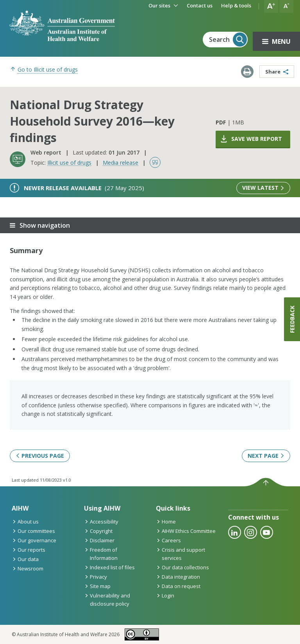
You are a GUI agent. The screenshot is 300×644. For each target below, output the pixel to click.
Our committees (33, 531)
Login (165, 595)
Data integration (178, 577)
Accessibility (101, 522)
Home (166, 522)
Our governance (34, 540)
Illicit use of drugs (69, 163)
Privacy (96, 577)
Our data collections (182, 567)
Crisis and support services (180, 554)
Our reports (29, 550)
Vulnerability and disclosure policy (107, 600)
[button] (271, 6)
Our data (25, 559)
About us (25, 522)
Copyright (98, 531)
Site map (97, 586)
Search (228, 40)
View (263, 188)
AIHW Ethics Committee (186, 531)
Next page (266, 456)
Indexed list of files (109, 567)
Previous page (40, 456)
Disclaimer (99, 540)
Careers (168, 540)
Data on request (178, 586)
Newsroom (28, 568)
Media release (121, 163)
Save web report (251, 139)
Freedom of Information (101, 554)
